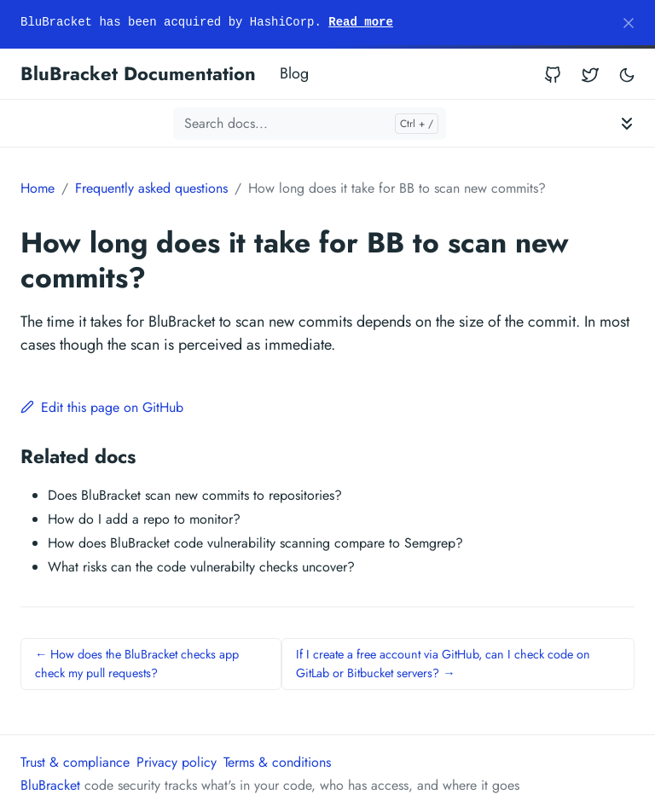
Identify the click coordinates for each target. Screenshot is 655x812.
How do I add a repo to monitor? (144, 519)
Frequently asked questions (151, 188)
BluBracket (50, 785)
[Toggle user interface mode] (627, 74)
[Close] (629, 23)
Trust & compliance (75, 762)
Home (38, 188)
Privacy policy (177, 762)
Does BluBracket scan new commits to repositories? (195, 495)
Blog (294, 73)
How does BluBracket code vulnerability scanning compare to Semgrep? (255, 543)
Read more (361, 22)
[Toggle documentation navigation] (627, 123)
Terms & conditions (277, 762)
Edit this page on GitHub (102, 407)
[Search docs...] (310, 124)
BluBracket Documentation (138, 73)
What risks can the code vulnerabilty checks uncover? (201, 567)
